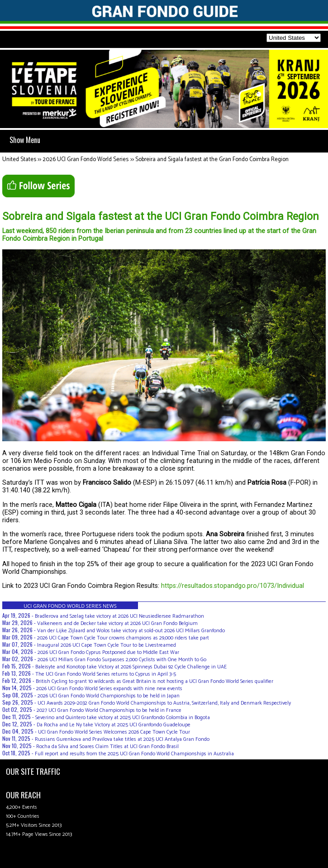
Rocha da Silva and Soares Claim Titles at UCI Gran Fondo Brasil (107, 746)
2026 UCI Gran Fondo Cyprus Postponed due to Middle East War (108, 652)
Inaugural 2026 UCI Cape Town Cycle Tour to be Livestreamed (107, 645)
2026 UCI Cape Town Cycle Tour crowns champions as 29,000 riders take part (123, 638)
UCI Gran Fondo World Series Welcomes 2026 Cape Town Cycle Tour (114, 732)
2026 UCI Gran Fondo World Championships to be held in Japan (109, 696)
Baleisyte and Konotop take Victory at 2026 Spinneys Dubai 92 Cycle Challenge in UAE (131, 667)
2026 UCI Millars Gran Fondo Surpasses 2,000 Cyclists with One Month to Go (122, 660)
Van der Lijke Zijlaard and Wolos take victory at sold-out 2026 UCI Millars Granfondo (131, 631)
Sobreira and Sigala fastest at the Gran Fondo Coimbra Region (212, 160)
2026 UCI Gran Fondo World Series (86, 160)
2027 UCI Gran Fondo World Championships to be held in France (109, 710)
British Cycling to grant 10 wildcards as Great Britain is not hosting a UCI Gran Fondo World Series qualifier (154, 681)
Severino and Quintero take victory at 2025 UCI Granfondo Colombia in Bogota (123, 718)
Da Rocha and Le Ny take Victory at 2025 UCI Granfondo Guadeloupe (114, 725)
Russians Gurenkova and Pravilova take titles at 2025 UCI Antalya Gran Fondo (122, 739)
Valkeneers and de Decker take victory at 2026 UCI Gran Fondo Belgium (117, 623)
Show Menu (25, 140)
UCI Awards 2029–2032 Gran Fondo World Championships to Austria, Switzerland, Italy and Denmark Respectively (164, 703)
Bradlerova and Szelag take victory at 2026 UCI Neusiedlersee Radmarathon (119, 616)
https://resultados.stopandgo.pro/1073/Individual (233, 586)
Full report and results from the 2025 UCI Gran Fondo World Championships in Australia (134, 754)
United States (19, 160)
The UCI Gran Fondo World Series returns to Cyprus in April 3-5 (106, 674)
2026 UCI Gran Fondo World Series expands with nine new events (109, 689)
